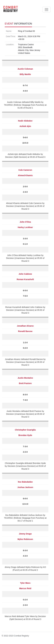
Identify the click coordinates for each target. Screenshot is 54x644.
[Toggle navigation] (47, 10)
